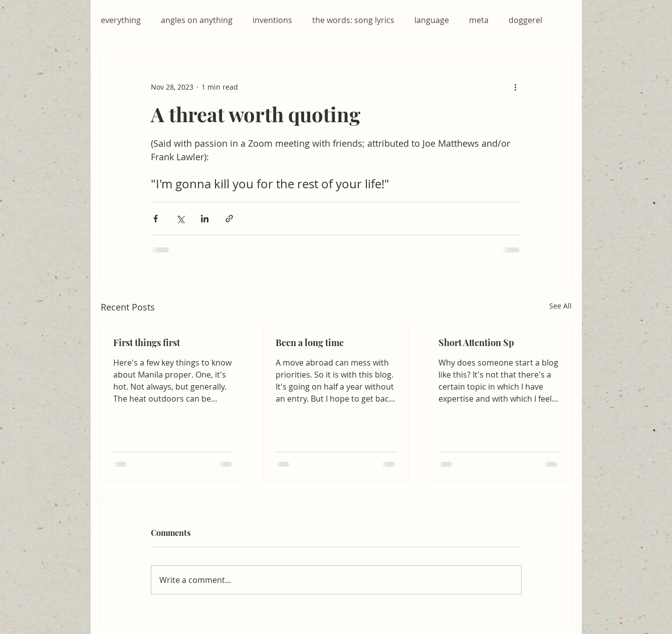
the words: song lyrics (353, 20)
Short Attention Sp (476, 343)
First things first (147, 343)
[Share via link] (229, 219)
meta (479, 20)
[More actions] (516, 87)
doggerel (525, 20)
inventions (272, 20)
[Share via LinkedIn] (205, 219)
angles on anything (197, 20)
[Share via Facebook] (156, 219)
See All (561, 306)
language (432, 20)
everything (121, 20)
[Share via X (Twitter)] (180, 219)
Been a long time (310, 343)
